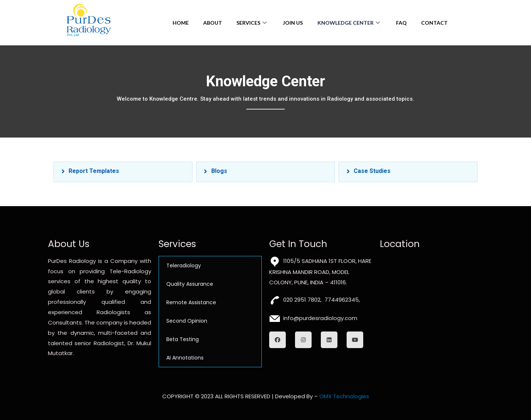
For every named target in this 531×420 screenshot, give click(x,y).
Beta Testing (183, 339)
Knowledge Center (350, 23)
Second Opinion (187, 321)
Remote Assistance (191, 302)
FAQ (402, 23)
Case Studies (372, 171)
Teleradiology (184, 265)
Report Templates (94, 171)
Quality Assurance (190, 284)
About (212, 23)
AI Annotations (185, 358)
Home (180, 23)
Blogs (219, 171)
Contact (435, 23)
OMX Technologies (344, 397)
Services (252, 23)
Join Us (293, 23)
